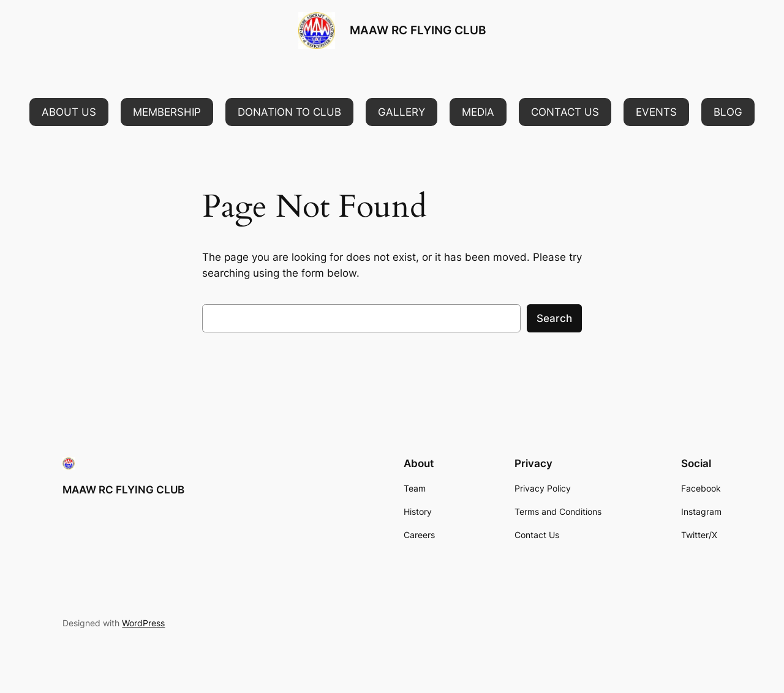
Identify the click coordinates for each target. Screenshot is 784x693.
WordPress (143, 623)
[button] (69, 112)
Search (554, 318)
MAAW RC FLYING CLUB (418, 30)
